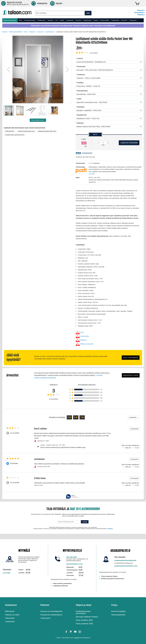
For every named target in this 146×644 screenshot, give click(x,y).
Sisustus (78, 20)
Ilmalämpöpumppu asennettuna (83, 612)
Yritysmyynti (45, 618)
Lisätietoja (110, 529)
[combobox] (60, 13)
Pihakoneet (41, 20)
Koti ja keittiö (105, 20)
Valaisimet (70, 20)
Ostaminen (11, 605)
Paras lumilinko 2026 (84, 620)
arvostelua (94, 53)
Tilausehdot (10, 618)
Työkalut (50, 20)
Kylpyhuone (87, 20)
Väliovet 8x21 (10, 131)
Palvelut (45, 605)
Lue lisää (92, 174)
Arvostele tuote (131, 375)
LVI (57, 20)
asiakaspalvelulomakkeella (125, 560)
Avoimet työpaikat (118, 611)
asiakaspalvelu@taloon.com (126, 566)
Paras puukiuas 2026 (84, 624)
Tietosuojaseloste (118, 615)
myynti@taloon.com (74, 564)
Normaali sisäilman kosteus (87, 617)
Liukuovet (40, 32)
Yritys (114, 605)
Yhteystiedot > (139, 13)
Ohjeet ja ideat (84, 605)
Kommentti (134, 429)
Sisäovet (32, 32)
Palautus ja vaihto (12, 615)
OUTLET (124, 20)
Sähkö (62, 20)
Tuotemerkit (115, 20)
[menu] (73, 20)
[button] (8, 69)
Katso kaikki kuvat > (38, 120)
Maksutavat (10, 611)
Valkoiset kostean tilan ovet (47, 131)
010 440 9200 (72, 557)
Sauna (96, 20)
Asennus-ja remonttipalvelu (51, 611)
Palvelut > (141, 15)
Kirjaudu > (141, 10)
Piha (20, 20)
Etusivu (5, 32)
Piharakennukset (30, 20)
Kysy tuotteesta (131, 358)
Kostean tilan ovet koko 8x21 (15, 135)
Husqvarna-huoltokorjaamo (51, 615)
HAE (88, 13)
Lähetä (85, 522)
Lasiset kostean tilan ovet (26, 131)
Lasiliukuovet (50, 32)
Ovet (26, 32)
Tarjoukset (133, 20)
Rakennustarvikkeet (10, 20)
